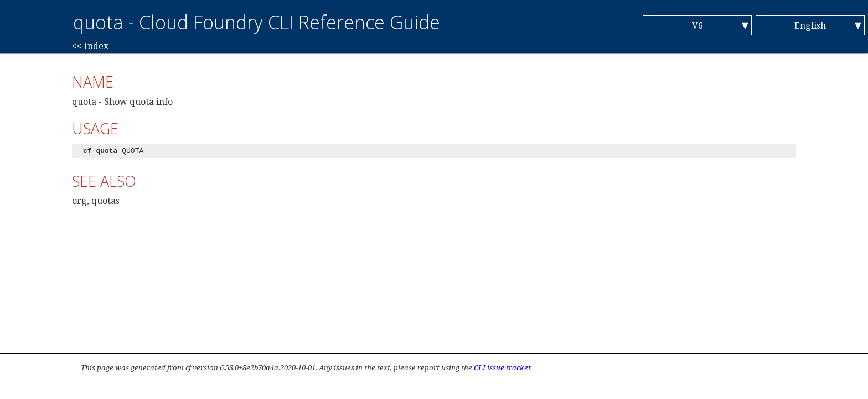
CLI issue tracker (502, 367)
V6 (697, 25)
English (810, 25)
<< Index (90, 46)
